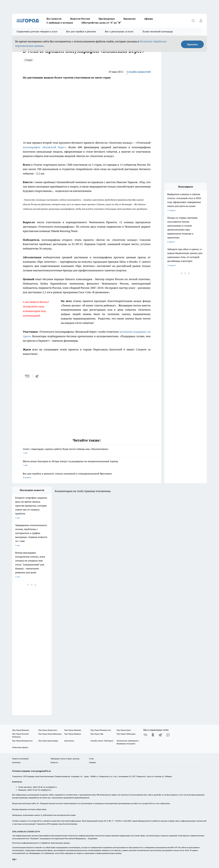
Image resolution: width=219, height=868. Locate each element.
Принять (192, 44)
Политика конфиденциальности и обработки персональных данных (41, 843)
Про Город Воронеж (21, 730)
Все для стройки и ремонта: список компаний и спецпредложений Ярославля (87, 476)
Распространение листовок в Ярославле (29, 809)
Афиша (148, 19)
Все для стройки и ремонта (81, 32)
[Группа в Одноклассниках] (153, 735)
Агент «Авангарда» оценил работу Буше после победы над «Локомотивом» (87, 451)
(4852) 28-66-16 (39, 787)
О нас (91, 759)
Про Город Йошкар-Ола (101, 730)
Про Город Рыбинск (73, 734)
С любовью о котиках (60, 23)
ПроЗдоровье (107, 19)
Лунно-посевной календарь (158, 32)
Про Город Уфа (97, 734)
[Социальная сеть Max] (168, 735)
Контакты (16, 762)
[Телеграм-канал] (160, 735)
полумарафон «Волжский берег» (44, 147)
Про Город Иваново (73, 730)
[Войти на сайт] (201, 21)
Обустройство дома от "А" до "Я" (101, 23)
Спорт (29, 60)
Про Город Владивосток (22, 741)
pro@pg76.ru (51, 787)
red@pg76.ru (46, 790)
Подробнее (92, 838)
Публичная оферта (20, 747)
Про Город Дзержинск (48, 730)
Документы (69, 741)
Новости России (80, 19)
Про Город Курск (124, 730)
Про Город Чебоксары (126, 734)
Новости (54, 762)
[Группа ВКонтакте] (145, 735)
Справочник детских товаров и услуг (37, 32)
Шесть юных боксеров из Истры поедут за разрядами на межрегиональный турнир (87, 463)
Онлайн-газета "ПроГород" (102, 741)
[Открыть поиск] (193, 21)
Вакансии (129, 19)
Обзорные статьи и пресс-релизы (65, 759)
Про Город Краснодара (48, 741)
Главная (92, 762)
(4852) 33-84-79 (33, 790)
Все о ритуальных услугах (119, 32)
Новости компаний (20, 759)
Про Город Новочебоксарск (50, 734)
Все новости (54, 19)
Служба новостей (139, 72)
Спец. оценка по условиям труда (26, 831)
